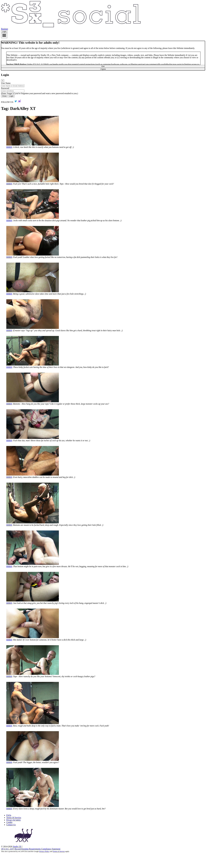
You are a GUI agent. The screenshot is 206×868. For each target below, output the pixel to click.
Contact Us (11, 825)
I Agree (103, 69)
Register (5, 29)
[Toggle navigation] (4, 36)
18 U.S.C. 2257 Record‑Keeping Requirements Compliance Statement (31, 849)
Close (4, 96)
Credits (9, 822)
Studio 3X (17, 847)
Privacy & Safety (14, 820)
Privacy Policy (44, 851)
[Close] (3, 81)
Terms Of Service (14, 818)
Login (4, 31)
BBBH (9, 147)
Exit (103, 66)
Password (5, 88)
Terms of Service (59, 851)
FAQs (9, 815)
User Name (6, 83)
